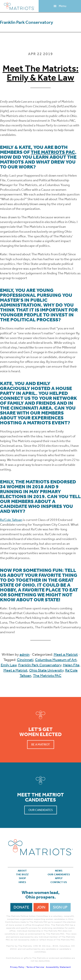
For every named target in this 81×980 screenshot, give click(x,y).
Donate (21, 907)
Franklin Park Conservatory (40, 665)
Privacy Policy (17, 967)
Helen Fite (71, 665)
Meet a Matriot (66, 654)
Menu (63, 6)
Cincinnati (25, 660)
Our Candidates (41, 810)
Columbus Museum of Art (56, 660)
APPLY (59, 878)
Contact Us (59, 882)
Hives (22, 882)
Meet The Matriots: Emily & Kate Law (41, 73)
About (22, 871)
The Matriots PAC (53, 152)
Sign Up (60, 907)
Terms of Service (35, 967)
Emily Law (9, 665)
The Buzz (22, 874)
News (59, 871)
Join (41, 907)
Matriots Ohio (19, 6)
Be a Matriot (41, 744)
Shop (22, 878)
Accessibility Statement (58, 967)
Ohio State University (46, 670)
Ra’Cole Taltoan (11, 520)
